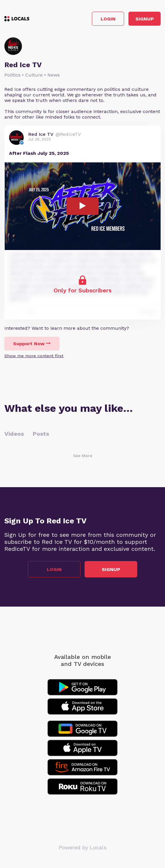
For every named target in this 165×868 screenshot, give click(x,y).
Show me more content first (34, 356)
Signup (145, 19)
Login (108, 19)
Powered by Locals (83, 847)
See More (83, 456)
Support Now (32, 344)
